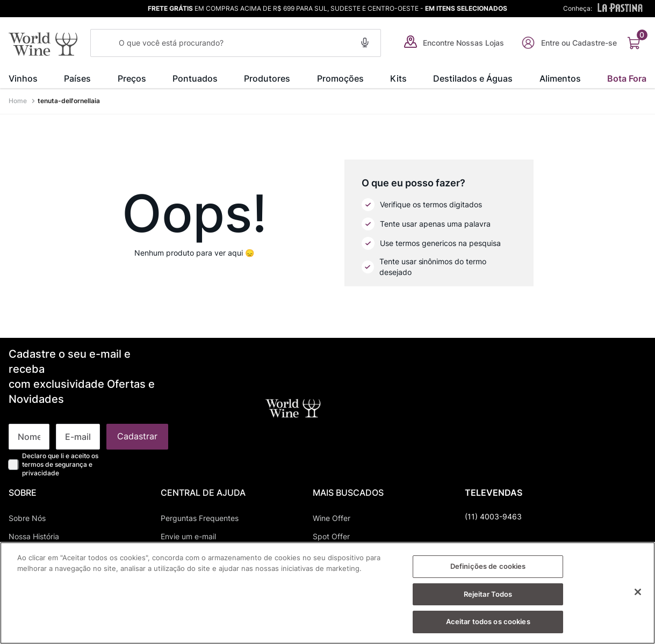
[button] (365, 41)
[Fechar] (638, 594)
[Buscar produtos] (105, 43)
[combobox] (236, 43)
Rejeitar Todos (488, 596)
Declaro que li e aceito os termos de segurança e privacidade (60, 362)
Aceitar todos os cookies (488, 623)
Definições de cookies (488, 568)
